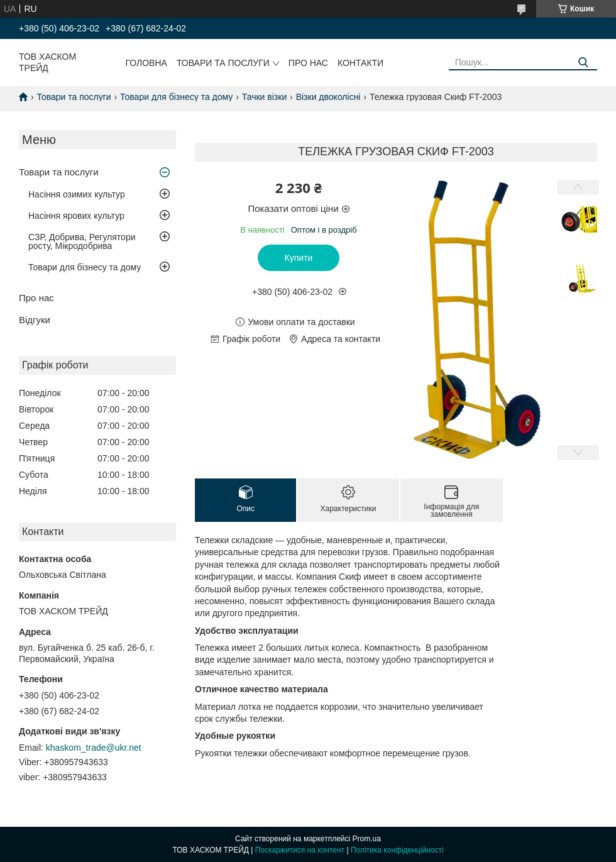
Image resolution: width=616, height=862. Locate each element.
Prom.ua (367, 839)
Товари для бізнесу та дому (176, 97)
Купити (299, 258)
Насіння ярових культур (76, 216)
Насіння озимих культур (77, 194)
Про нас (308, 63)
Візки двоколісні (328, 97)
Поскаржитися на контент (300, 850)
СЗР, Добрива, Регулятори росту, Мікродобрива (82, 241)
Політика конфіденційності (397, 850)
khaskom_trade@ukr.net (94, 748)
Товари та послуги (223, 63)
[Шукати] (583, 63)
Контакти (360, 63)
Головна (146, 63)
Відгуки (35, 320)
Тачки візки (264, 97)
